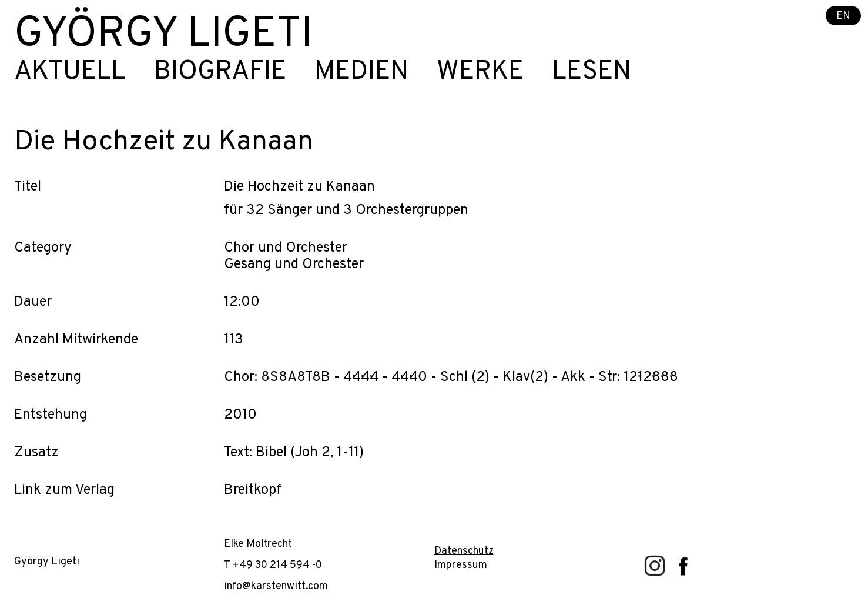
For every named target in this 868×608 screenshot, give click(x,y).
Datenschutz (464, 551)
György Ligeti (163, 35)
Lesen (591, 72)
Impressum (461, 565)
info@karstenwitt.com (276, 587)
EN (843, 16)
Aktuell (70, 72)
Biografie (220, 72)
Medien (361, 72)
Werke (480, 72)
